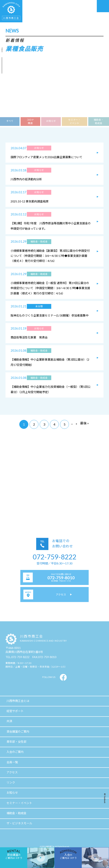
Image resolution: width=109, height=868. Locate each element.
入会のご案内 (15, 752)
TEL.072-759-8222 (17, 657)
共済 (9, 721)
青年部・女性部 (16, 742)
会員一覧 (12, 762)
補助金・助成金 (99, 121)
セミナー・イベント (74, 121)
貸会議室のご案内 (18, 731)
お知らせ (51, 121)
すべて (10, 121)
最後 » (84, 423)
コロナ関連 (30, 121)
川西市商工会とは (18, 701)
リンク (11, 782)
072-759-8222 (54, 557)
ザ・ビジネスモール (19, 823)
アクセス (12, 772)
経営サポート (15, 711)
